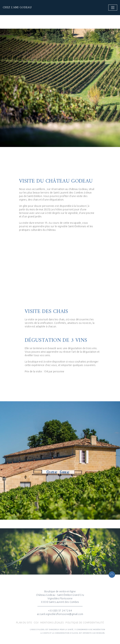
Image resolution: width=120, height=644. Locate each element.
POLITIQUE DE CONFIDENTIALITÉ (85, 623)
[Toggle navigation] (113, 8)
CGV (36, 623)
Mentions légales (52, 623)
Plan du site (24, 623)
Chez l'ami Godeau (13, 8)
